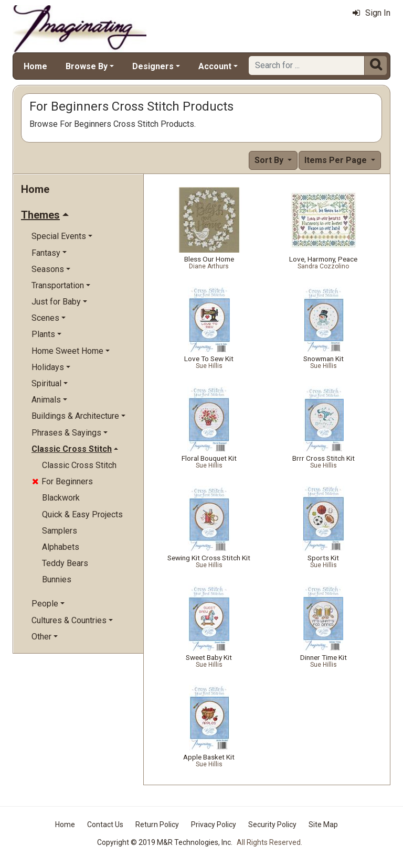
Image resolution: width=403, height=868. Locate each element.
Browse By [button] (87, 66)
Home (35, 66)
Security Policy (272, 824)
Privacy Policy (214, 824)
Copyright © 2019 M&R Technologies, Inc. (165, 842)
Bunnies (57, 579)
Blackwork (61, 498)
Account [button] (215, 66)
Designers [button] (153, 66)
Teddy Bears (65, 563)
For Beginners (62, 481)
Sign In (372, 13)
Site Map (323, 824)
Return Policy (157, 824)
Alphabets (61, 547)
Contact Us (105, 824)
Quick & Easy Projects (82, 514)
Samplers (60, 531)
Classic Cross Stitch (79, 465)
